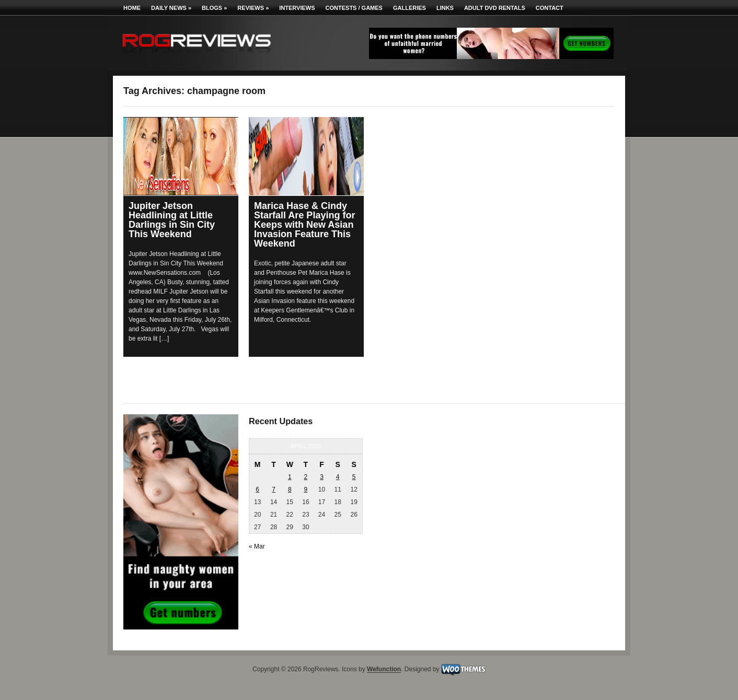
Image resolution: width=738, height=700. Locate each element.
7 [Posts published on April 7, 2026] (274, 489)
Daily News (171, 8)
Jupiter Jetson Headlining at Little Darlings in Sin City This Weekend (172, 220)
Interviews (297, 8)
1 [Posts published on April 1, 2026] (290, 477)
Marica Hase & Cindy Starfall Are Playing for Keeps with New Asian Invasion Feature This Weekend (304, 225)
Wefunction (384, 670)
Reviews (253, 8)
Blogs (214, 8)
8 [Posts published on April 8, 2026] (290, 489)
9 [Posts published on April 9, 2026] (306, 489)
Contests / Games (354, 8)
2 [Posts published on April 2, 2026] (306, 477)
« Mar (257, 546)
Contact (550, 8)
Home (132, 8)
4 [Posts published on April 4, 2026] (338, 477)
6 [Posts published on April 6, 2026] (257, 489)
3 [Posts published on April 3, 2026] (322, 477)
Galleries (410, 8)
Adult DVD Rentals (495, 8)
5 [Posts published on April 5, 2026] (354, 477)
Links (445, 8)
